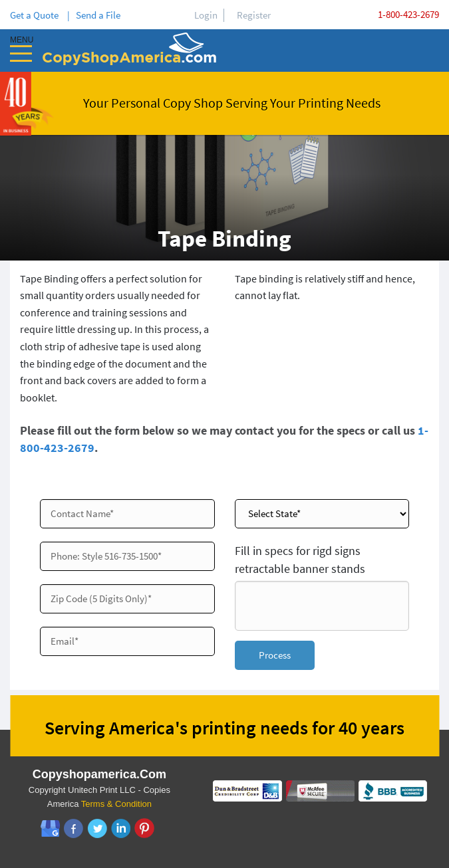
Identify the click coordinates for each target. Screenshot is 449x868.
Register (254, 15)
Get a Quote (36, 15)
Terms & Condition (116, 805)
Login (206, 15)
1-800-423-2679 (408, 14)
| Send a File (94, 15)
